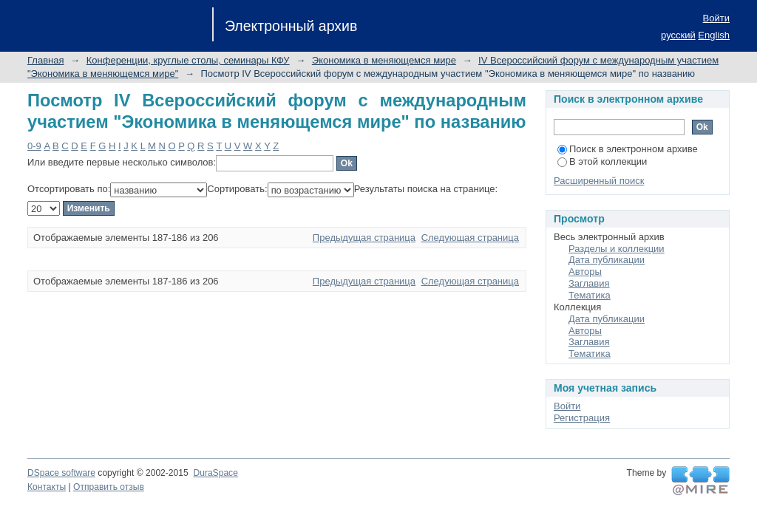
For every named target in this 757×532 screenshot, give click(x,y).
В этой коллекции (602, 161)
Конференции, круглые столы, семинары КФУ (188, 60)
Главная (45, 60)
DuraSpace (215, 473)
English (714, 35)
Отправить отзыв (109, 487)
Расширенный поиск (599, 181)
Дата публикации (607, 260)
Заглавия (589, 283)
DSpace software (61, 473)
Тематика (590, 295)
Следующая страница (470, 238)
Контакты (47, 487)
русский (678, 35)
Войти (716, 18)
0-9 (34, 146)
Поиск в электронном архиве (628, 149)
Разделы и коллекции (617, 249)
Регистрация (582, 418)
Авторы (585, 272)
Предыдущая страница (364, 238)
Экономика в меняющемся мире (384, 60)
